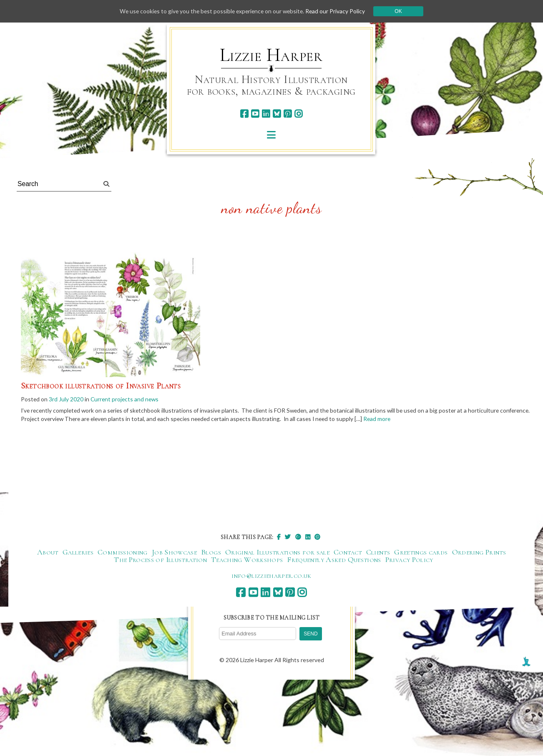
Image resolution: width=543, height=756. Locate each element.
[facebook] (244, 114)
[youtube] (255, 114)
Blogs (211, 553)
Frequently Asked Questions (334, 560)
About (48, 553)
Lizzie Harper (271, 55)
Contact (348, 553)
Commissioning (123, 553)
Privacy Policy (409, 560)
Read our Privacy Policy (338, 11)
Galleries (78, 553)
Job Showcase (174, 553)
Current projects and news (126, 399)
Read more (419, 420)
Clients (378, 553)
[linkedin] (266, 114)
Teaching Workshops (247, 560)
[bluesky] (277, 114)
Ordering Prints (479, 553)
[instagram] (298, 114)
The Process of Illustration (160, 560)
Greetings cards (421, 553)
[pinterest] (288, 114)
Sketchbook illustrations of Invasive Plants (101, 386)
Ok (401, 11)
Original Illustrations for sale (277, 553)
